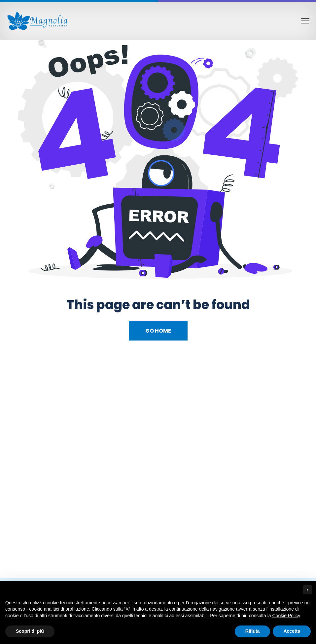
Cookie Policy (286, 616)
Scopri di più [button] (30, 631)
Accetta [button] (292, 631)
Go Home (158, 331)
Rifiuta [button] (253, 631)
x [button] (308, 590)
